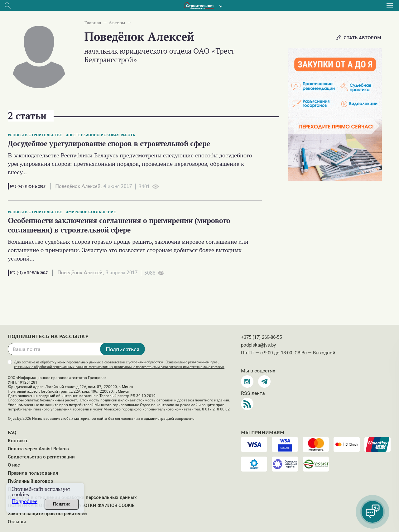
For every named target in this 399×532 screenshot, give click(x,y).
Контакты (19, 441)
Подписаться (123, 349)
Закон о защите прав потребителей (47, 514)
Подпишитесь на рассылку (48, 337)
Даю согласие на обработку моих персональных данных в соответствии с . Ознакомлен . (120, 364)
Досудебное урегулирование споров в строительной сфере (109, 144)
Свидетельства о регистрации (41, 457)
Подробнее (25, 501)
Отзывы (17, 522)
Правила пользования (33, 473)
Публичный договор (30, 481)
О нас (14, 465)
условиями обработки (146, 362)
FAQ (12, 433)
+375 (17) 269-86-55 (261, 337)
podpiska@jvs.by (258, 345)
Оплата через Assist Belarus (38, 449)
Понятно (62, 504)
